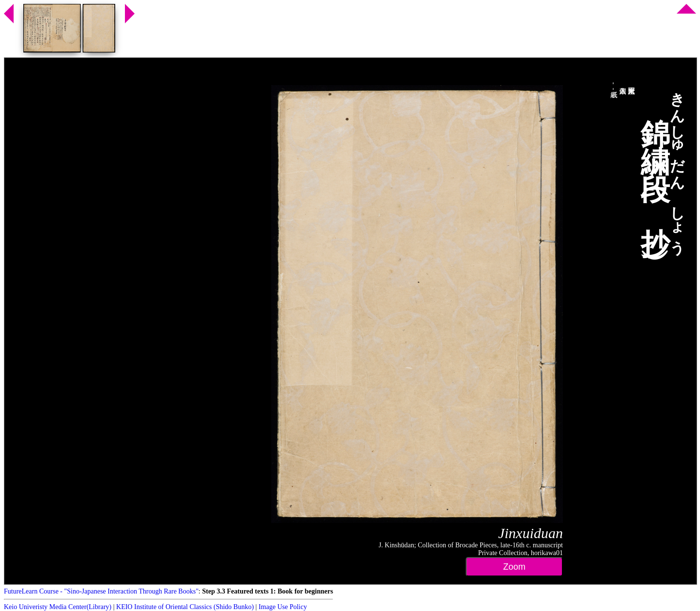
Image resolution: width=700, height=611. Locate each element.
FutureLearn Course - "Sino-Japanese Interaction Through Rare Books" (101, 591)
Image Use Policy (283, 607)
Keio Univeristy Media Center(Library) (58, 607)
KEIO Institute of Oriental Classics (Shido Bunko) (185, 607)
